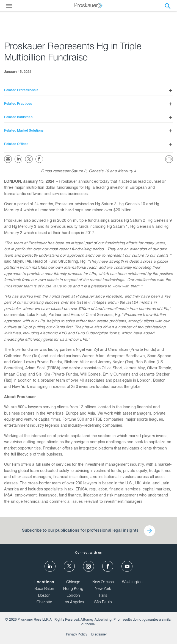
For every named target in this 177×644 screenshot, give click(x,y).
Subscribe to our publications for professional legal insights (80, 531)
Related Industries (18, 117)
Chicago (73, 582)
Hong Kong (73, 589)
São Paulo (103, 603)
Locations (44, 582)
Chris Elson (118, 350)
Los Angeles (73, 603)
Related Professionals (21, 90)
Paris (103, 596)
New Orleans (103, 582)
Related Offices (16, 144)
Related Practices (18, 104)
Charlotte (44, 603)
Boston (44, 596)
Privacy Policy (77, 635)
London (73, 596)
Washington (132, 582)
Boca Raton (44, 589)
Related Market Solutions (24, 131)
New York (103, 589)
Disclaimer (99, 635)
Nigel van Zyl (87, 350)
